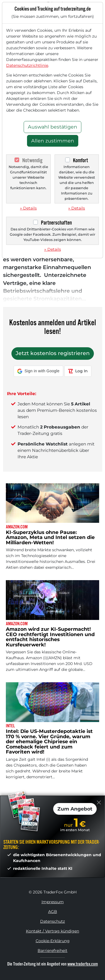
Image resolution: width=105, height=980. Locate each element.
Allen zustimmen (53, 141)
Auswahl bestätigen (52, 127)
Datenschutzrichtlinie (27, 65)
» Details (28, 208)
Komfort (80, 160)
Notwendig (32, 160)
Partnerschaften (56, 223)
